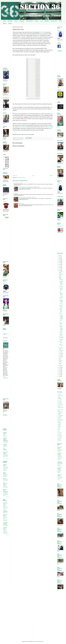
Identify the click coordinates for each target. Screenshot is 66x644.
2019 (59, 266)
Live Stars (60, 402)
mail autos (60, 433)
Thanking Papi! (61, 335)
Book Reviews (29, 21)
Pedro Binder (61, 415)
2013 (59, 369)
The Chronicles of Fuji (5, 483)
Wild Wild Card (61, 333)
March (60, 358)
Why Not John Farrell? (61, 306)
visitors (59, 439)
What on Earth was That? (61, 310)
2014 (59, 367)
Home (4, 21)
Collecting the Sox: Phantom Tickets (61, 302)
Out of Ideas (5, 450)
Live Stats (21, 139)
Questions (60, 417)
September (61, 348)
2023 (59, 260)
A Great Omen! (21, 204)
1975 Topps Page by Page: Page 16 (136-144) (27, 197)
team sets (60, 438)
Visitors (37, 21)
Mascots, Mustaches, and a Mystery (6, 486)
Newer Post (15, 176)
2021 (59, 263)
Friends (10, 23)
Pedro (50, 128)
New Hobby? (5, 446)
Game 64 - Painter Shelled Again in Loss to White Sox (6, 507)
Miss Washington (60, 411)
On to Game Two (61, 324)
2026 (59, 255)
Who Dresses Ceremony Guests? (61, 294)
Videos (5, 23)
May (60, 355)
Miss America (54, 21)
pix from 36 (60, 435)
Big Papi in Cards (61, 340)
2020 (59, 264)
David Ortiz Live (61, 298)
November (61, 274)
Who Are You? (61, 313)
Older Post (51, 176)
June (60, 354)
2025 (59, 257)
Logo (41, 21)
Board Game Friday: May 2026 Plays (5, 476)
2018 (59, 267)
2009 (59, 375)
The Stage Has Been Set (61, 290)
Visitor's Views (60, 425)
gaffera (35, 641)
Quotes (59, 418)
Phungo (5, 479)
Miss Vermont (61, 410)
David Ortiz (42, 32)
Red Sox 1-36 (61, 419)
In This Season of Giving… (18, 183)
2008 (59, 376)
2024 (59, 258)
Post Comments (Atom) (21, 178)
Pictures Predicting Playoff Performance (61, 328)
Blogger (42, 641)
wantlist (60, 441)
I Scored (60, 400)
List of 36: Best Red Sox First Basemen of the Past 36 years (29, 187)
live (59, 431)
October (61, 277)
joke (59, 430)
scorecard (60, 437)
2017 (59, 269)
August (61, 351)
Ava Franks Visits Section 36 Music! (60, 450)
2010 (59, 373)
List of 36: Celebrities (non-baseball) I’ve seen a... (61, 318)
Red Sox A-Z (60, 421)
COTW (59, 394)
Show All (8, 458)
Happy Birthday (60, 398)
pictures (60, 434)
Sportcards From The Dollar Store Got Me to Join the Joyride (6, 532)
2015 (59, 366)
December (61, 272)
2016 (59, 270)
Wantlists (47, 21)
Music (61, 21)
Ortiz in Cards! (61, 342)
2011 (59, 372)
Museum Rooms (60, 414)
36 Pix (16, 21)
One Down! (61, 287)
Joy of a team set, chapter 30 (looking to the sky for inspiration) (6, 469)
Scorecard (22, 21)
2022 (59, 261)
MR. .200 (5, 513)
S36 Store (10, 21)
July (60, 352)
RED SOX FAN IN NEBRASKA (5, 439)
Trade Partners (60, 422)
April (60, 357)
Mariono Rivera (47, 127)
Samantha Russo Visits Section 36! (61, 283)
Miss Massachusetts (61, 407)
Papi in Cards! (61, 345)
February (61, 361)
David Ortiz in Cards (61, 337)
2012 (59, 370)
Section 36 (6, 349)
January (61, 363)
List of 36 (60, 401)
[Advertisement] (33, 220)
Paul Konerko (22, 127)
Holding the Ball (61, 279)
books (59, 429)
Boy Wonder (16, 193)
